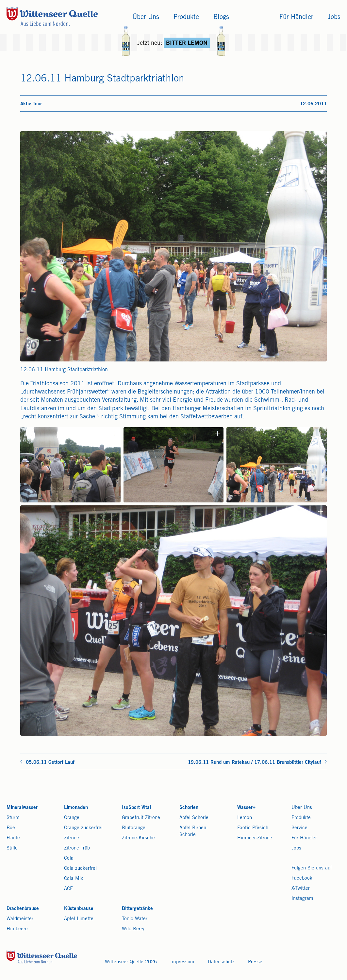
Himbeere (17, 929)
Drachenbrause (23, 909)
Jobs (296, 848)
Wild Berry (133, 929)
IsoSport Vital (136, 808)
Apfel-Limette (79, 919)
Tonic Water (135, 919)
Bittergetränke (137, 909)
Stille (12, 848)
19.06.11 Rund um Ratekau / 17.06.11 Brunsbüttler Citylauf (255, 763)
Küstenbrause (79, 909)
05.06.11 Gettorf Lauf (50, 763)
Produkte (301, 818)
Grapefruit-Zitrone (141, 818)
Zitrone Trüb (77, 848)
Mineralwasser (22, 808)
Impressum (182, 962)
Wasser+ (246, 808)
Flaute (13, 838)
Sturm (13, 818)
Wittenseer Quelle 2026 (131, 962)
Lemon (245, 818)
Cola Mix (74, 879)
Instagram (302, 899)
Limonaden (76, 808)
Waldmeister (20, 919)
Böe (11, 828)
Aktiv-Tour (31, 104)
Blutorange (134, 828)
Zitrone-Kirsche (138, 838)
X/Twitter (301, 889)
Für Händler (304, 838)
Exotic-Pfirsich (253, 828)
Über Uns (302, 808)
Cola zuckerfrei (80, 869)
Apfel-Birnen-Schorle (194, 831)
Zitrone (72, 838)
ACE (68, 889)
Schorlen (189, 808)
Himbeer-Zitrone (255, 838)
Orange (72, 818)
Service (299, 828)
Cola (69, 858)
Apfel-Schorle (194, 818)
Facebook (302, 878)
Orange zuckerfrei (83, 828)
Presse (255, 962)
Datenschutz (221, 962)
